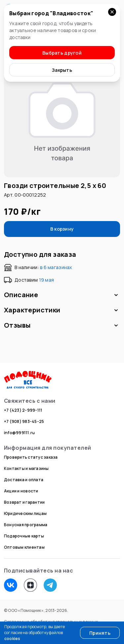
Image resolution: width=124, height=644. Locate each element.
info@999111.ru (19, 433)
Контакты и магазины (26, 468)
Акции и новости (21, 491)
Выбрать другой (62, 53)
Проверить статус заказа (31, 457)
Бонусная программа (26, 525)
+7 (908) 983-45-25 (24, 421)
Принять (100, 633)
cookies (12, 639)
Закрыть (62, 70)
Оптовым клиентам (24, 547)
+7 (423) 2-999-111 (23, 410)
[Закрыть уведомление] (112, 12)
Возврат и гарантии (24, 502)
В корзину (62, 229)
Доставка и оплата (24, 480)
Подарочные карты (24, 536)
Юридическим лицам (25, 513)
